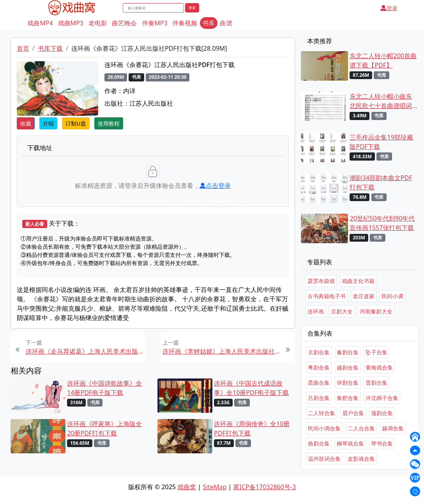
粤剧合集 (319, 367)
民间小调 (392, 296)
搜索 (192, 8)
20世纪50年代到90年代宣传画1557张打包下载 (382, 223)
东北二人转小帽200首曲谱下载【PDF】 (383, 60)
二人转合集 (322, 413)
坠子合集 (376, 352)
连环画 (316, 311)
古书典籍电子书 (327, 296)
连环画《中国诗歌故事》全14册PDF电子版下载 (104, 388)
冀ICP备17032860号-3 (264, 487)
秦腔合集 (348, 398)
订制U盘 (76, 123)
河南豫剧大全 (376, 311)
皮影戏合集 (361, 459)
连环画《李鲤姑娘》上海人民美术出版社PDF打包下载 (221, 351)
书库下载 (50, 48)
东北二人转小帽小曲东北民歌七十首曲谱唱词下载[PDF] (381, 101)
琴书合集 (382, 443)
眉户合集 (353, 413)
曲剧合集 (319, 443)
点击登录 (215, 186)
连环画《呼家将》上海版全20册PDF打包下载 (104, 428)
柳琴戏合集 (350, 443)
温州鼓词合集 (324, 459)
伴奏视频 (185, 23)
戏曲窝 (187, 487)
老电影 (98, 23)
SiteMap (215, 487)
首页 (23, 48)
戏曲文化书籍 (358, 281)
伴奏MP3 (155, 23)
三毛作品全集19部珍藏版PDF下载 (381, 142)
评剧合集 (348, 383)
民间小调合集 (324, 428)
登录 (389, 8)
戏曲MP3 (71, 23)
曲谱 (226, 23)
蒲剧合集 (382, 413)
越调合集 (393, 428)
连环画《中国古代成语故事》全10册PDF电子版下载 (251, 388)
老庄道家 (364, 296)
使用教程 (109, 123)
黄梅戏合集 (379, 367)
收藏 (26, 123)
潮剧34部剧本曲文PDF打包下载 (381, 182)
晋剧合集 (376, 383)
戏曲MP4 (40, 23)
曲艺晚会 (124, 23)
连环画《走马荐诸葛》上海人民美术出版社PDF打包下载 (84, 351)
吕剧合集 (319, 398)
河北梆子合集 (382, 398)
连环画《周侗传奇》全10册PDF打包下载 (252, 428)
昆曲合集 (319, 383)
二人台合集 (361, 428)
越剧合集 (348, 367)
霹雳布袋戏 (321, 281)
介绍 (48, 123)
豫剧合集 (348, 352)
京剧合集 (319, 352)
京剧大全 (342, 311)
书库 (208, 23)
